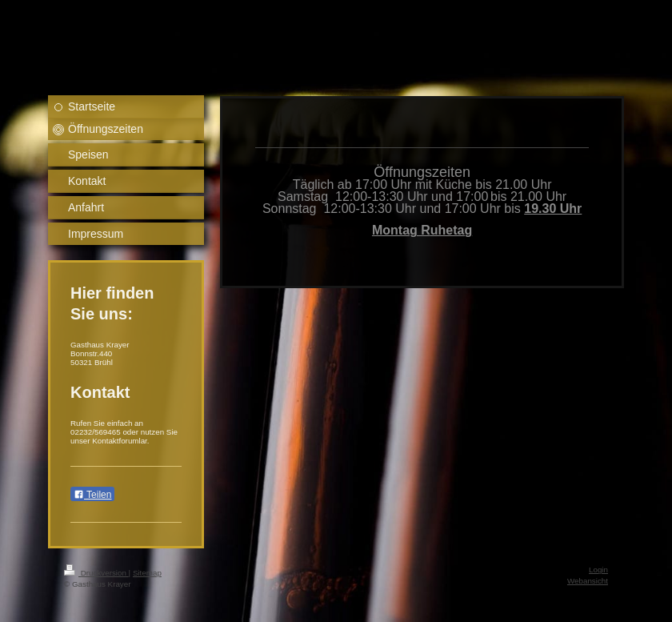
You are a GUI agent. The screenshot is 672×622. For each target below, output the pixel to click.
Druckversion (96, 573)
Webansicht (588, 581)
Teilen (92, 495)
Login (598, 570)
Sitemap (147, 573)
